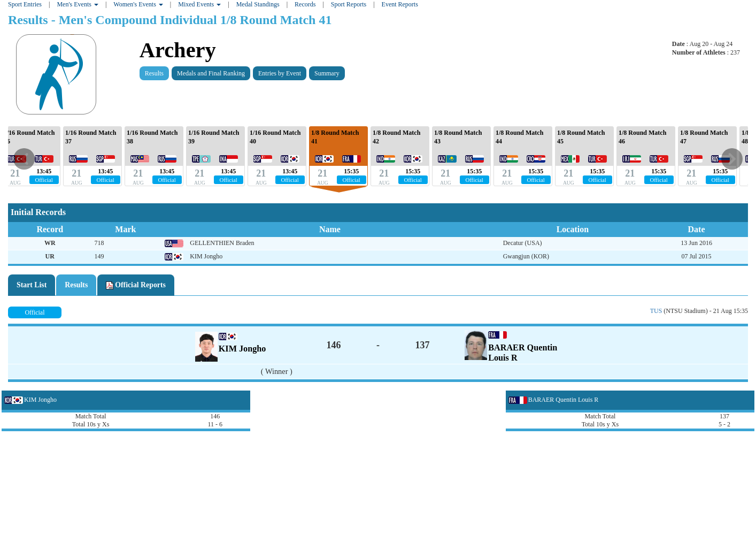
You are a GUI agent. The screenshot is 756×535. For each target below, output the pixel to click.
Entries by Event (280, 73)
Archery (178, 50)
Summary (327, 73)
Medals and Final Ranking (211, 73)
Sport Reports (349, 4)
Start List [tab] (32, 285)
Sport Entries (25, 4)
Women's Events (138, 4)
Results (154, 73)
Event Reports (400, 4)
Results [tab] (76, 285)
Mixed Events (199, 4)
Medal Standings (258, 4)
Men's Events (78, 4)
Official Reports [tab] (136, 285)
